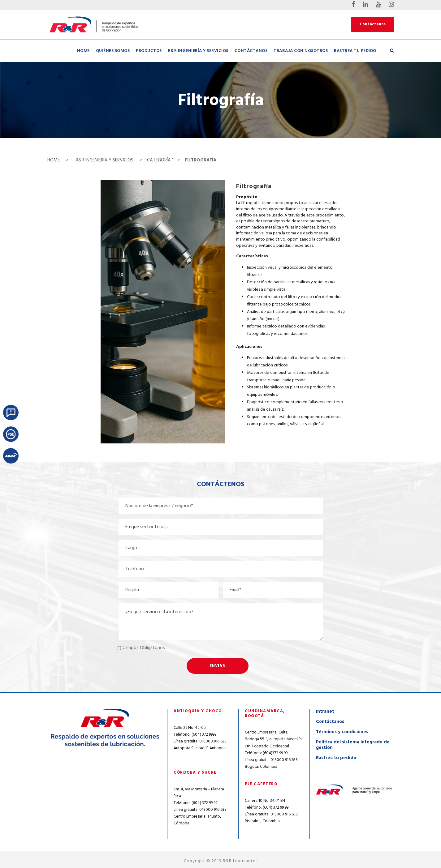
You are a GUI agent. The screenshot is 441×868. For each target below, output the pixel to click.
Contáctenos (373, 24)
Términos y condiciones (342, 732)
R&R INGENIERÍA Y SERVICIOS (105, 160)
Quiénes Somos (113, 51)
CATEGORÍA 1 (160, 160)
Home (83, 51)
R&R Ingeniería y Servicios (198, 51)
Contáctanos (251, 51)
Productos (149, 51)
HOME (54, 160)
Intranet (325, 712)
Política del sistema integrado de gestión (353, 745)
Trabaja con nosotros (301, 51)
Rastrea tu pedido (355, 51)
